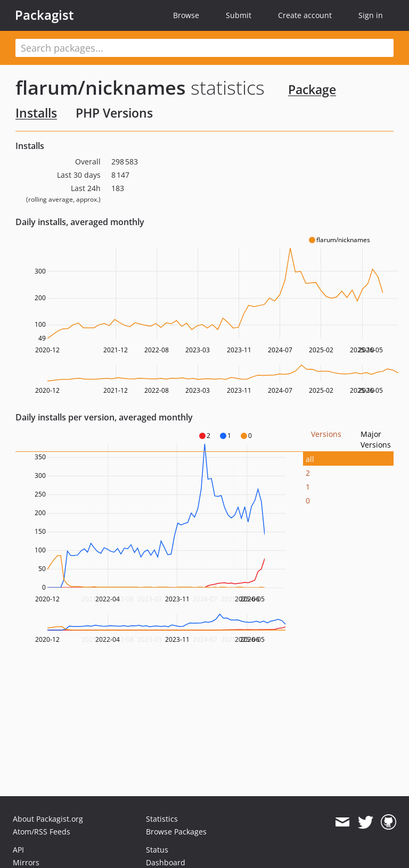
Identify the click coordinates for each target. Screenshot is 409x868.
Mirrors (26, 862)
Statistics (162, 819)
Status (157, 850)
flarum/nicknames (101, 88)
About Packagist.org (48, 819)
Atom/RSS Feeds (42, 832)
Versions (326, 434)
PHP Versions (114, 113)
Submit (239, 15)
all (310, 459)
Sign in (371, 15)
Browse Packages (176, 832)
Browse (186, 15)
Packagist (44, 15)
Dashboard (166, 862)
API (18, 850)
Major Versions (376, 439)
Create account (305, 15)
